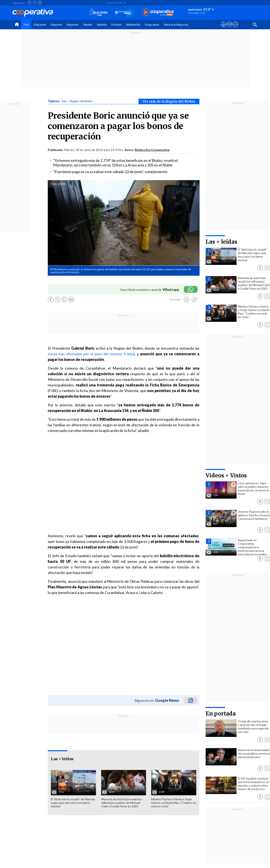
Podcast (116, 25)
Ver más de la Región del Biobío (169, 101)
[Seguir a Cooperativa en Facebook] (29, 3)
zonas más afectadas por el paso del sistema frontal (91, 354)
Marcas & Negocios (176, 25)
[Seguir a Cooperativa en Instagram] (40, 3)
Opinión (102, 25)
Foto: (54, 184)
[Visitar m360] (229, 28)
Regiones (73, 25)
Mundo (88, 25)
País (26, 25)
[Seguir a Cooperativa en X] (35, 3)
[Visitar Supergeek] (235, 28)
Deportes (56, 25)
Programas (152, 25)
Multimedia (133, 25)
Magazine (40, 25)
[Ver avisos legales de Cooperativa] (224, 28)
